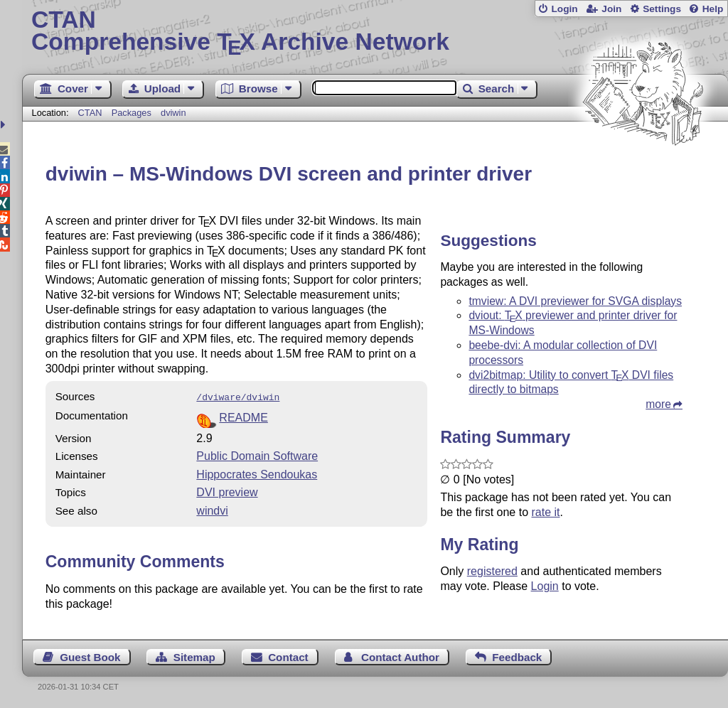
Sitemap (194, 656)
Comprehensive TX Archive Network (375, 32)
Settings (662, 9)
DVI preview (227, 491)
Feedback (517, 656)
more (658, 404)
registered (492, 571)
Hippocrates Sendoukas (257, 473)
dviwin (173, 113)
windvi (212, 509)
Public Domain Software (257, 455)
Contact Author (400, 656)
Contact (288, 656)
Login (564, 9)
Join (611, 9)
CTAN (90, 113)
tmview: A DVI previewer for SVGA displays (575, 301)
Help (713, 9)
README (243, 416)
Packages (133, 113)
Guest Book (90, 656)
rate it (545, 512)
